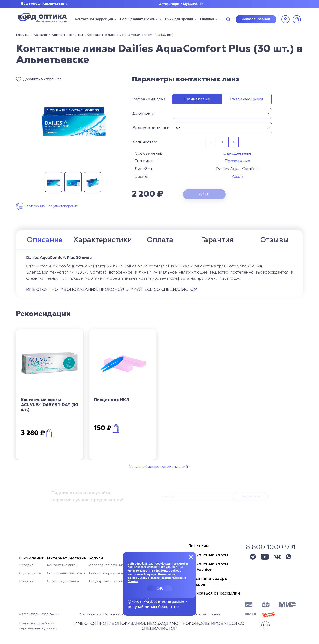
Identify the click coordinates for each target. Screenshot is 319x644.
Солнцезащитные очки (139, 19)
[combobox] (222, 113)
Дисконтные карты (208, 555)
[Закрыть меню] (191, 557)
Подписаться (251, 496)
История (26, 565)
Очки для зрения (179, 19)
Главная (207, 19)
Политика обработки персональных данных (38, 626)
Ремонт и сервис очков (108, 573)
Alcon (237, 177)
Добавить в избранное (42, 79)
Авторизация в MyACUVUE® (181, 4)
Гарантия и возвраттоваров (209, 581)
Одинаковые (197, 99)
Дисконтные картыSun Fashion (208, 567)
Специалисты (30, 573)
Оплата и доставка (63, 581)
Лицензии (198, 546)
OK (160, 588)
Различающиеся (247, 99)
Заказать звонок (256, 19)
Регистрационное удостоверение (51, 206)
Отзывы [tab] (274, 240)
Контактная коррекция (94, 19)
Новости (26, 581)
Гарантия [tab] (217, 240)
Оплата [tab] (160, 240)
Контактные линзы (63, 565)
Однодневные (237, 153)
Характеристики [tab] (103, 240)
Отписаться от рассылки (214, 593)
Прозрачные (237, 161)
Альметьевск (53, 4)
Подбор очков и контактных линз (117, 581)
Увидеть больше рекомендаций (159, 467)
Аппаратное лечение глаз (110, 565)
